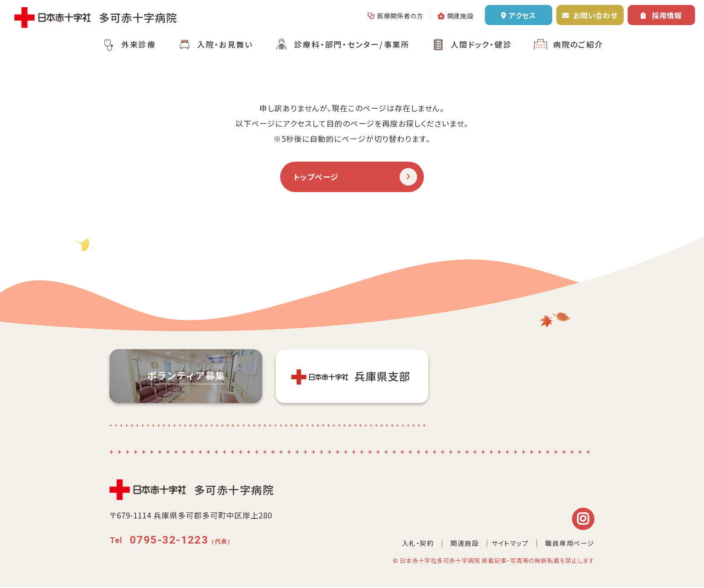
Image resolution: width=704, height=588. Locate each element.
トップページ (317, 177)
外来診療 (139, 44)
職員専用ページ (570, 544)
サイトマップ (510, 544)
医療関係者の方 (400, 16)
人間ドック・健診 (481, 44)
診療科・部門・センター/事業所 (352, 44)
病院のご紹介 (578, 44)
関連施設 (460, 16)
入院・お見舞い (225, 44)
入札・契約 (418, 544)
